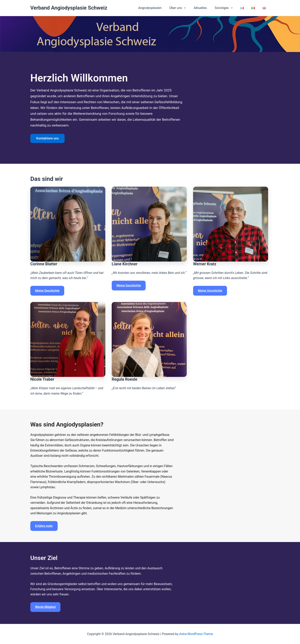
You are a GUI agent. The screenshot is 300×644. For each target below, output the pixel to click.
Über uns (186, 8)
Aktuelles (207, 8)
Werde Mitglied (45, 607)
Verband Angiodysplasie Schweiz (69, 8)
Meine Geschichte (47, 291)
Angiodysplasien (159, 8)
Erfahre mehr (44, 526)
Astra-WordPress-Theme (196, 634)
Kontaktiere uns (47, 138)
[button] (192, 8)
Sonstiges (229, 8)
